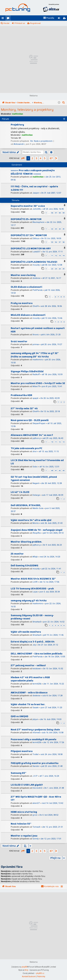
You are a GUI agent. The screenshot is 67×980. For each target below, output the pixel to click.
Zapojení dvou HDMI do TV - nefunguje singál (37, 530)
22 (52, 269)
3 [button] (36, 158)
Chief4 (36, 306)
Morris (36, 523)
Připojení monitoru (22, 751)
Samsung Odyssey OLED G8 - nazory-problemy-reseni (32, 617)
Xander (36, 766)
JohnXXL (37, 209)
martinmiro (38, 360)
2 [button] (32, 158)
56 (52, 213)
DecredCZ (37, 788)
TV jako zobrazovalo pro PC (27, 448)
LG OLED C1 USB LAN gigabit (27, 785)
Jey (34, 645)
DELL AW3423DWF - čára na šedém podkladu (37, 654)
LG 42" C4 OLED (20, 492)
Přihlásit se (20, 23)
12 (56, 255)
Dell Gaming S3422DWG (24, 566)
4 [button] (41, 158)
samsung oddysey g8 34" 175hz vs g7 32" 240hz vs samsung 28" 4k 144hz (35, 355)
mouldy (36, 265)
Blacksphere (39, 222)
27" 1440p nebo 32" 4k (24, 408)
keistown (37, 669)
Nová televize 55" (21, 824)
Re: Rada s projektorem (41, 141)
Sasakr (36, 708)
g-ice (35, 815)
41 (56, 470)
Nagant (36, 483)
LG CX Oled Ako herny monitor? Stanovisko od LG (37, 462)
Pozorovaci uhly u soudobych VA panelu (33, 739)
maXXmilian (18, 114)
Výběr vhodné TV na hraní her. (28, 704)
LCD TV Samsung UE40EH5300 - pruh (32, 589)
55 (52, 242)
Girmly (36, 839)
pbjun (35, 719)
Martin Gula (38, 508)
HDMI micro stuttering (24, 812)
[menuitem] (49, 18)
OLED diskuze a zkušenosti (26, 287)
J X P (35, 776)
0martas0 (37, 622)
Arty (27, 970)
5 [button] (45, 158)
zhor (35, 451)
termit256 (37, 684)
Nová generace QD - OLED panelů (30, 420)
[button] (23, 158)
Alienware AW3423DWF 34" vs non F (32, 435)
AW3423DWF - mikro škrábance (29, 693)
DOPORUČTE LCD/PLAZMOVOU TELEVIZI (34, 262)
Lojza (35, 592)
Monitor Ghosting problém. (26, 542)
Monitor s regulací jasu (24, 836)
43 (56, 229)
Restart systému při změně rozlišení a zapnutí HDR (38, 330)
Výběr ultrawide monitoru (26, 632)
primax (36, 344)
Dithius (36, 238)
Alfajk (35, 557)
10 (52, 442)
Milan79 (36, 386)
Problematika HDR (21, 395)
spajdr (35, 398)
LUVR (35, 582)
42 (52, 229)
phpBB (24, 967)
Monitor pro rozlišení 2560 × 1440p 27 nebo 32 (38, 383)
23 (56, 269)
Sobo (35, 467)
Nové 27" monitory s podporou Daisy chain (35, 730)
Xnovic (36, 335)
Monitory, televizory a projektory (27, 110)
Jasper (36, 193)
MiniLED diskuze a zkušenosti (28, 315)
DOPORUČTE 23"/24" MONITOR (29, 235)
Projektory (17, 125)
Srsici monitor (19, 341)
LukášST (37, 252)
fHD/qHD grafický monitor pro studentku (35, 763)
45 (64, 229)
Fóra (9, 19)
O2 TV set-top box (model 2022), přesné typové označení (34, 479)
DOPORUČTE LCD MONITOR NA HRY (31, 248)
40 (52, 470)
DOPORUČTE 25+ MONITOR (26, 219)
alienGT (36, 803)
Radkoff (36, 374)
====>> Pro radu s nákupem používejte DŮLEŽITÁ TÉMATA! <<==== (33, 172)
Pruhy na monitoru (22, 303)
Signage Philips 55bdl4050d (27, 371)
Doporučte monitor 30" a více (28, 206)
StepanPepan (39, 423)
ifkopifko (37, 533)
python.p (37, 438)
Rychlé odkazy (3, 19)
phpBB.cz (40, 973)
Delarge (36, 495)
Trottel (36, 754)
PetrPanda (38, 290)
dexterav (36, 278)
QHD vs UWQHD (19, 716)
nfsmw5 (36, 733)
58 (60, 213)
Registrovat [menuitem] (65, 19)
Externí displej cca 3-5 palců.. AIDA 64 (33, 642)
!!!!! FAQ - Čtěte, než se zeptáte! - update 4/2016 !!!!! (34, 188)
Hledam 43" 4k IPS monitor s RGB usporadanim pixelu (30, 679)
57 (56, 213)
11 (52, 255)
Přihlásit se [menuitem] (60, 19)
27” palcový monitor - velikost (28, 665)
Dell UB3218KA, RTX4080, (26, 505)
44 (60, 229)
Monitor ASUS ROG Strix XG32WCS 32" (33, 579)
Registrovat (35, 23)
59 (64, 213)
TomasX (36, 827)
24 (60, 269)
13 (60, 255)
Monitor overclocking (23, 275)
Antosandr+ (19, 144)
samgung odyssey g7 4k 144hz (29, 601)
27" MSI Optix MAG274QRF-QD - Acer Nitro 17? (36, 798)
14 (64, 255)
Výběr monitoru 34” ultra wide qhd (31, 520)
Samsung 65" (18, 773)
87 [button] (51, 158)
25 (64, 269)
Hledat (6, 23)
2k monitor (17, 554)
